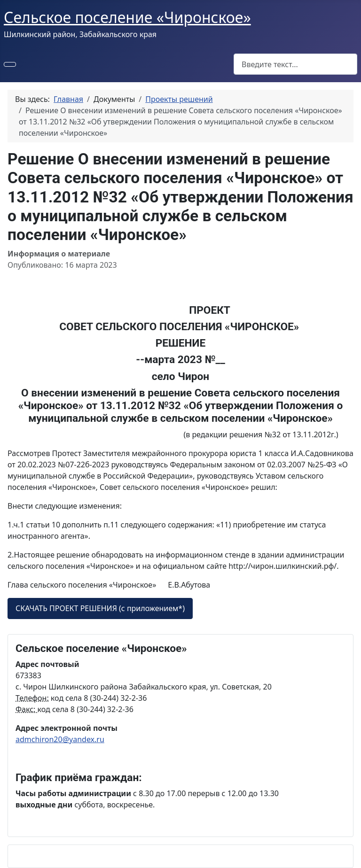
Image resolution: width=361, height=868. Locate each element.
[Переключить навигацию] (10, 64)
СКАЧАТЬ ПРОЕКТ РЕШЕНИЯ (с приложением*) (100, 608)
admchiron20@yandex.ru (60, 739)
